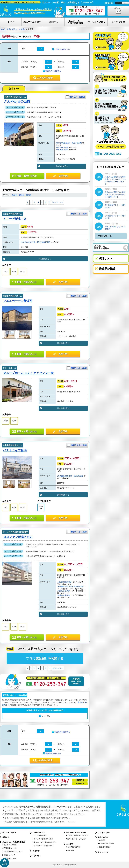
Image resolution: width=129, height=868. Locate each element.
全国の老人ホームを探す (16, 29)
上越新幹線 (62, 582)
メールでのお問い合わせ (111, 147)
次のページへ (57, 202)
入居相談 (102, 840)
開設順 (29, 195)
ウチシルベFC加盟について (44, 846)
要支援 (14, 271)
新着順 (15, 195)
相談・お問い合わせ (27, 176)
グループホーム (9, 368)
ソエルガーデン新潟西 (18, 301)
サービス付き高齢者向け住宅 (15, 532)
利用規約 (71, 850)
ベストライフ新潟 (15, 450)
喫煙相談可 (41, 507)
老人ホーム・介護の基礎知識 (14, 842)
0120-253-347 (111, 154)
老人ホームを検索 (9, 833)
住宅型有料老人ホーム (12, 214)
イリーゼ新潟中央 (15, 219)
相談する (6, 837)
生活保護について (10, 858)
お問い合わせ (118, 8)
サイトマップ (103, 852)
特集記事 (36, 851)
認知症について (9, 855)
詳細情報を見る (62, 166)
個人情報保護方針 (74, 847)
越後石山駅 (46, 242)
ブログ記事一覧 (105, 236)
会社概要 (70, 844)
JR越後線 (59, 150)
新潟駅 (79, 143)
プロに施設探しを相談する (45, 658)
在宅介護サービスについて (13, 852)
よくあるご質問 (104, 833)
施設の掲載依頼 (105, 847)
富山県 (80, 702)
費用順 (22, 195)
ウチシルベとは (39, 833)
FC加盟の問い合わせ (107, 843)
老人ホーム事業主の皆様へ (76, 833)
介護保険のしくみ (10, 848)
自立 (6, 271)
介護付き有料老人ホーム (15, 97)
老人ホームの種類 (10, 845)
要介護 (22, 271)
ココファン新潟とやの (18, 537)
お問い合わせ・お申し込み (77, 839)
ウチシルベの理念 (40, 835)
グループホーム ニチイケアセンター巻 (28, 373)
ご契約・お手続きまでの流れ (78, 835)
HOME (3, 29)
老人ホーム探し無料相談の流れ (45, 842)
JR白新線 (59, 147)
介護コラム (37, 856)
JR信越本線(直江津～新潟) (66, 143)
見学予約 (63, 176)
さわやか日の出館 (17, 101)
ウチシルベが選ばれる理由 (43, 839)
